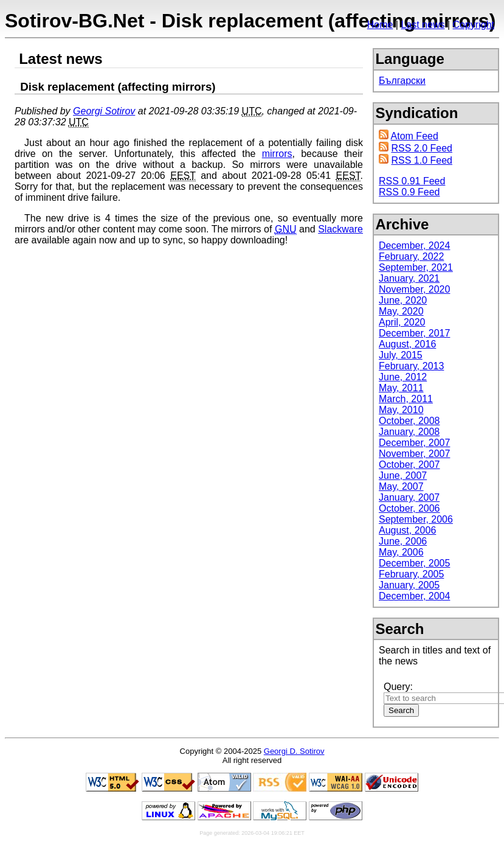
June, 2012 (403, 377)
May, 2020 (401, 311)
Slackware (340, 229)
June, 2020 (403, 300)
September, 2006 (416, 519)
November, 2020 (414, 289)
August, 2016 (407, 344)
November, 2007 (414, 454)
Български (402, 81)
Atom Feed (415, 136)
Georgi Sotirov (104, 111)
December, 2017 (414, 333)
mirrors (277, 154)
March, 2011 (406, 399)
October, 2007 (409, 465)
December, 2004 (414, 596)
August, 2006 (407, 530)
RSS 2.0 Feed (422, 148)
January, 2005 (409, 585)
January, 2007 (409, 497)
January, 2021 (409, 278)
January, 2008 (409, 432)
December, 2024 (414, 246)
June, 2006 (403, 541)
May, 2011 (401, 388)
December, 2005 (414, 563)
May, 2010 (401, 410)
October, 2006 (409, 508)
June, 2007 (403, 476)
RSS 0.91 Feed (412, 181)
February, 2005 (411, 574)
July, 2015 (401, 355)
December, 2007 (414, 443)
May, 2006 (401, 552)
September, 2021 (416, 267)
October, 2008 (409, 421)
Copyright (474, 25)
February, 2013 (411, 366)
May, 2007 (401, 486)
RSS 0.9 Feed (409, 192)
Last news (423, 25)
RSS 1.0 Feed (422, 160)
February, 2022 (411, 256)
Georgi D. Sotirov (294, 751)
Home (380, 25)
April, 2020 (402, 322)
